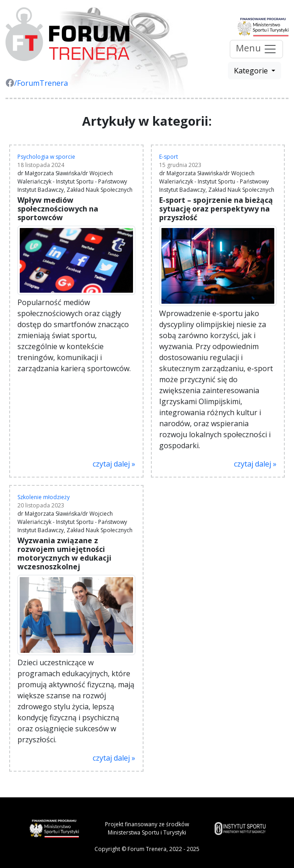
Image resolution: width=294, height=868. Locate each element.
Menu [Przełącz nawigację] (256, 49)
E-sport (169, 157)
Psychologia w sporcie (46, 157)
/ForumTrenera (37, 83)
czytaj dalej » (114, 464)
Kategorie (252, 71)
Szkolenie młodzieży (44, 497)
